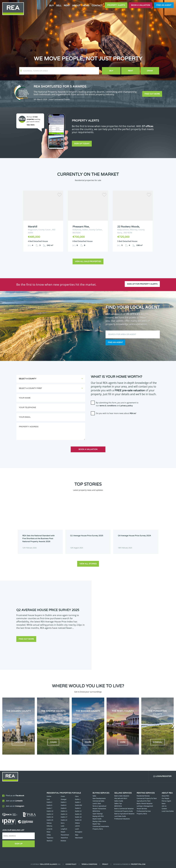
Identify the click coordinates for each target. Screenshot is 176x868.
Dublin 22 (64, 820)
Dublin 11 (64, 811)
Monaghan (79, 832)
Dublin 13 (50, 814)
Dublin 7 (49, 808)
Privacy (105, 864)
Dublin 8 (64, 808)
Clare (77, 796)
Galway (49, 823)
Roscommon (65, 835)
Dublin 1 (78, 799)
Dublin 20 (50, 820)
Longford (64, 829)
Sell (59, 5)
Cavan (63, 796)
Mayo (48, 832)
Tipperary (50, 838)
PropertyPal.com (138, 864)
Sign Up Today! (82, 144)
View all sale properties (88, 261)
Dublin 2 (49, 802)
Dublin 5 (49, 805)
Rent (67, 5)
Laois (62, 826)
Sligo (77, 835)
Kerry (63, 823)
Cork (48, 799)
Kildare (77, 823)
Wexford (49, 841)
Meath (63, 832)
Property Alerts (116, 5)
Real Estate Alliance (48, 864)
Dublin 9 (78, 808)
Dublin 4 (78, 802)
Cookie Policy (71, 864)
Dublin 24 (78, 820)
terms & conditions (108, 406)
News (86, 5)
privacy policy (127, 406)
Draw (150, 71)
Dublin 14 (64, 814)
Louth (77, 829)
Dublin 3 (64, 802)
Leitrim (77, 826)
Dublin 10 (50, 811)
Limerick (49, 829)
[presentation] (108, 422)
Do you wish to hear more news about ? (116, 413)
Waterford (64, 838)
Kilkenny (49, 826)
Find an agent (164, 5)
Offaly (49, 835)
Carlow (49, 796)
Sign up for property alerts (142, 284)
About (76, 5)
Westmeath (79, 838)
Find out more (152, 94)
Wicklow (63, 841)
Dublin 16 (50, 817)
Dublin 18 (78, 817)
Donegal (64, 799)
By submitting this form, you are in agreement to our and (117, 404)
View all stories (88, 564)
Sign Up (19, 844)
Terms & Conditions (89, 864)
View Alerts (31, 125)
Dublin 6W (78, 805)
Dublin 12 (78, 811)
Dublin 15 (78, 814)
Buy (51, 5)
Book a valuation (141, 5)
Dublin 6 (64, 805)
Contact (97, 5)
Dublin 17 (64, 817)
